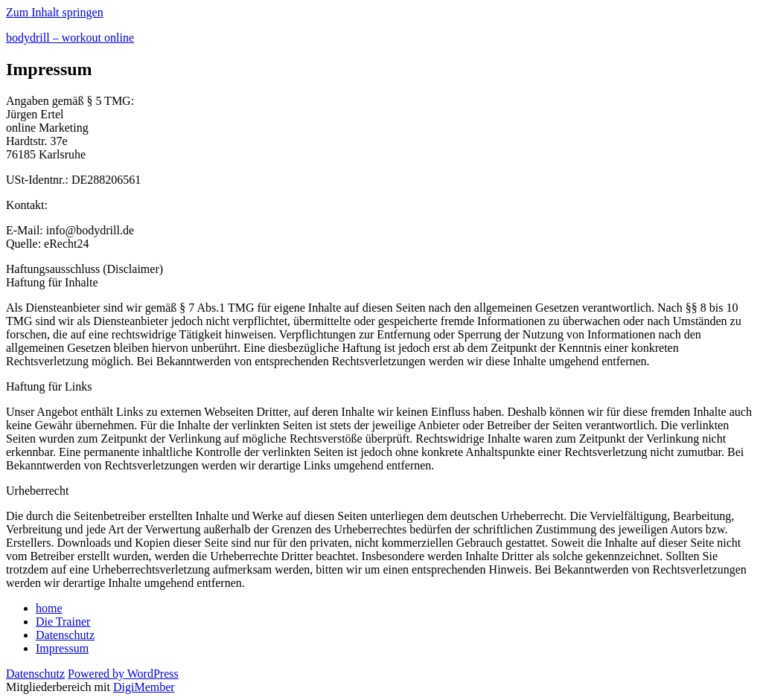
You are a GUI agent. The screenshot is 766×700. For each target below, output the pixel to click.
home (49, 608)
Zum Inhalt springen (55, 12)
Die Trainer (63, 622)
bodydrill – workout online (70, 38)
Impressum (62, 648)
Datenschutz (65, 635)
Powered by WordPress (123, 674)
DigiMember (144, 687)
